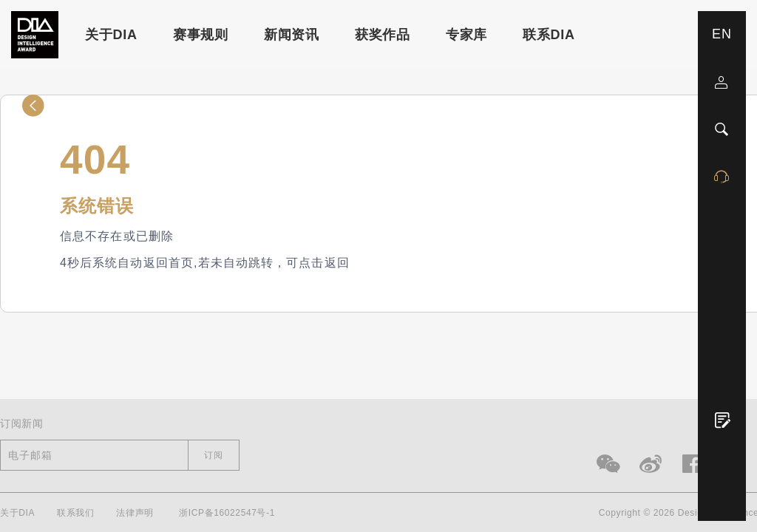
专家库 (466, 35)
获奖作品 (383, 35)
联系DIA (549, 35)
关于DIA (111, 35)
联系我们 (75, 513)
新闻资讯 (292, 35)
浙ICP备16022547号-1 (227, 513)
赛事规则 (201, 35)
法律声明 (135, 513)
